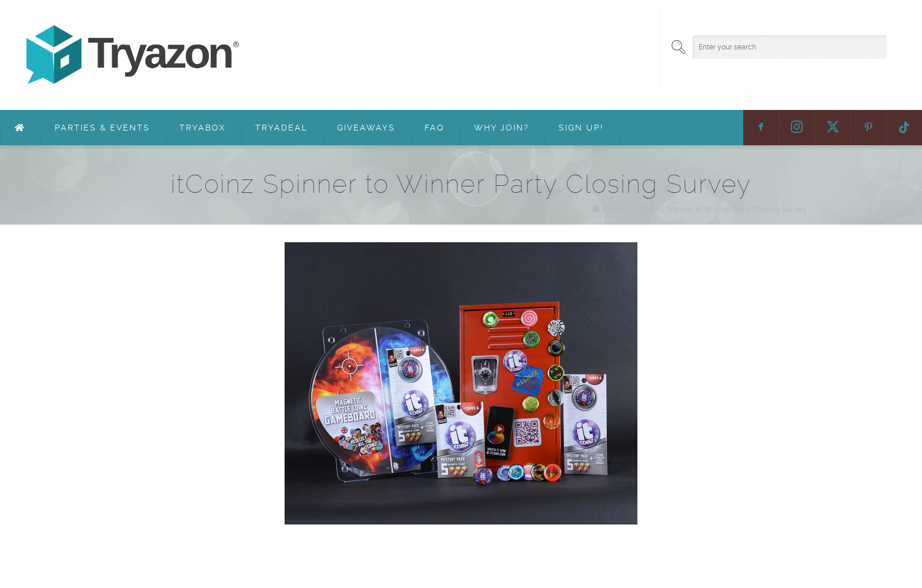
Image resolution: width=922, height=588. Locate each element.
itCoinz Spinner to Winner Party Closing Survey (723, 209)
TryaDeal (281, 128)
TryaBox (203, 128)
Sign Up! (581, 128)
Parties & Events (102, 128)
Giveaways (366, 128)
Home (613, 209)
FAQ (435, 128)
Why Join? (502, 128)
